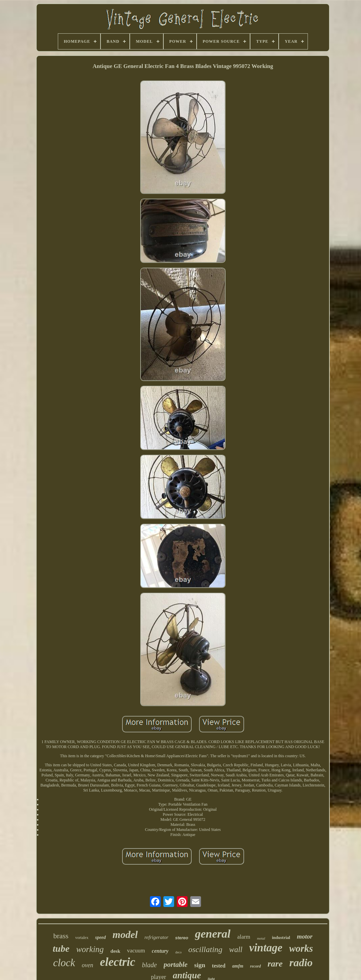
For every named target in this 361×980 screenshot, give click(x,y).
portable (176, 965)
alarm (244, 937)
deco (178, 952)
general (213, 934)
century (160, 951)
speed (101, 937)
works (301, 948)
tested (219, 966)
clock (64, 963)
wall (236, 950)
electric (117, 962)
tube (61, 949)
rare (275, 964)
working (90, 949)
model (125, 934)
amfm (238, 966)
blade (149, 965)
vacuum (136, 951)
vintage (266, 948)
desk (115, 951)
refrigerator (156, 937)
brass (61, 936)
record (255, 966)
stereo (182, 938)
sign (200, 965)
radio (301, 963)
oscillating (205, 949)
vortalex (82, 938)
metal (261, 938)
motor (305, 936)
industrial (281, 937)
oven (87, 965)
